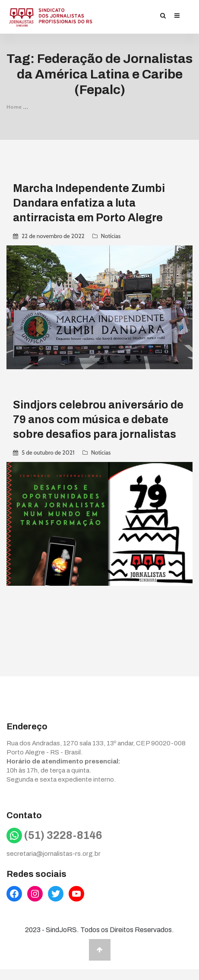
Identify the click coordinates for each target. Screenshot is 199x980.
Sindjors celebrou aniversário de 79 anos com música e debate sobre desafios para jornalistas (98, 419)
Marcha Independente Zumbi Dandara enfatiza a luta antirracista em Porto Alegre (89, 203)
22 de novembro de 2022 (53, 236)
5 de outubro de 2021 (48, 452)
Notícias (111, 236)
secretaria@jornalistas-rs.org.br (54, 854)
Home (14, 107)
